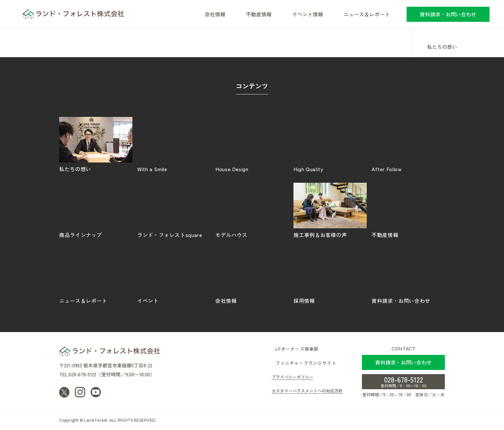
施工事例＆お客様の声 (330, 210)
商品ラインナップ (96, 210)
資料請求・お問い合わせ (448, 14)
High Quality (330, 144)
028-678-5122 (404, 381)
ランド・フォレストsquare (174, 210)
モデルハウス (252, 210)
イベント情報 (308, 14)
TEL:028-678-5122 (78, 374)
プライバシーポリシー (292, 377)
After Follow (408, 144)
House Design (252, 144)
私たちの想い (442, 47)
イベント (174, 276)
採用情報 (330, 276)
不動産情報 (259, 14)
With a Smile (174, 144)
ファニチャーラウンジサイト (306, 363)
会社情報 (252, 276)
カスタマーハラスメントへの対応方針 (307, 391)
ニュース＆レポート (367, 14)
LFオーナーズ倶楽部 (297, 349)
